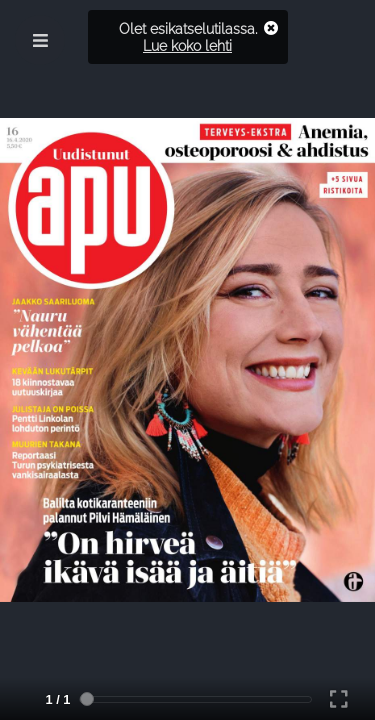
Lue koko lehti (187, 45)
